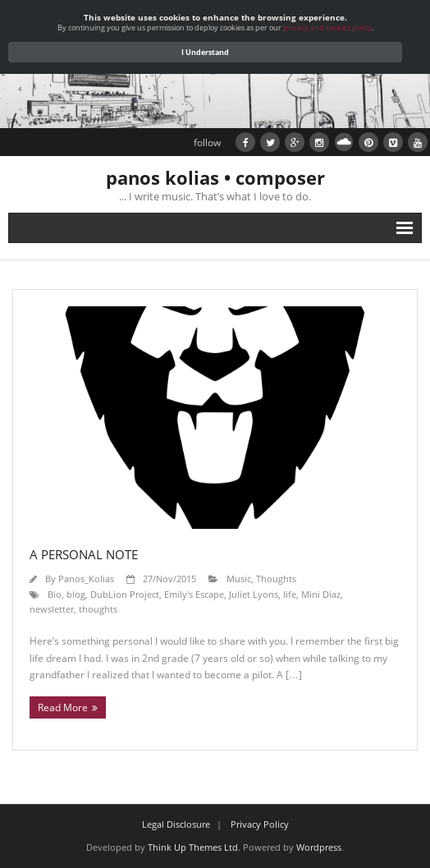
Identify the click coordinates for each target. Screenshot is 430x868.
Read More (63, 707)
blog (76, 594)
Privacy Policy (260, 824)
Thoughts (276, 579)
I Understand (205, 52)
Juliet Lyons (254, 594)
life (290, 594)
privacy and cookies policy (327, 28)
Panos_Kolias (86, 579)
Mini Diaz (321, 594)
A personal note (84, 554)
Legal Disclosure (176, 824)
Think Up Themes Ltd (193, 847)
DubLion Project (125, 594)
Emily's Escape (194, 594)
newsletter (52, 609)
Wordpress (319, 847)
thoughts (98, 609)
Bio (55, 594)
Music (239, 579)
